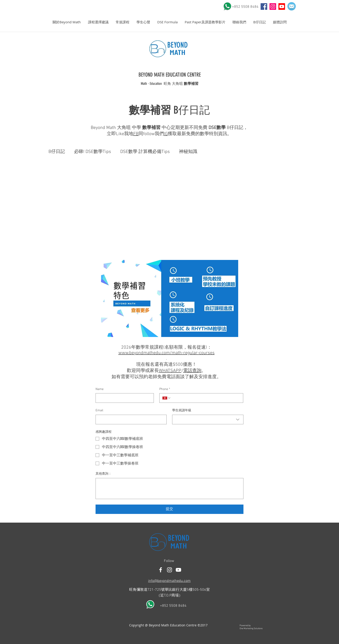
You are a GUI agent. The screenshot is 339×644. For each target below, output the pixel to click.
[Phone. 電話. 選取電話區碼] (167, 398)
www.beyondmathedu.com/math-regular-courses (167, 353)
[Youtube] (282, 7)
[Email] (130, 420)
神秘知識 (188, 152)
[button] (67, 22)
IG (166, 134)
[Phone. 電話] (206, 398)
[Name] (123, 398)
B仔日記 (57, 152)
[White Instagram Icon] (169, 570)
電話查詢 (192, 371)
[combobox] (208, 420)
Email (99, 410)
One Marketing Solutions (251, 629)
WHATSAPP (170, 371)
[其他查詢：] (169, 489)
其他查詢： (104, 474)
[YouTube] (264, 7)
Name (100, 389)
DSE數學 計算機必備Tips (145, 152)
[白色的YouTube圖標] (178, 570)
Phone (165, 389)
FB (136, 134)
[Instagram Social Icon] (273, 7)
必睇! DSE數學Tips (93, 152)
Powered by (245, 626)
